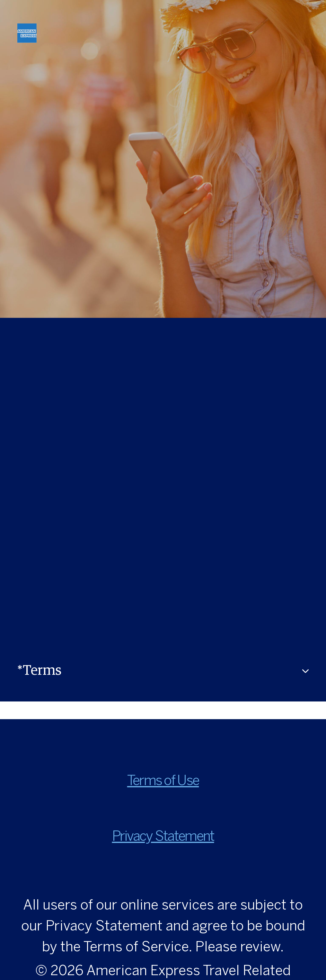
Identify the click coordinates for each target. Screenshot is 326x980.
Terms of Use (163, 781)
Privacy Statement (163, 837)
